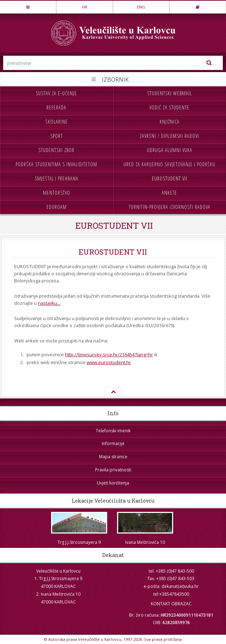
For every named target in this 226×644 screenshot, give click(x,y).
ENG (141, 7)
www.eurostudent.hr (109, 362)
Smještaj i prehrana (57, 178)
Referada (56, 107)
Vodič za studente (169, 107)
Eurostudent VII (170, 178)
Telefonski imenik (113, 431)
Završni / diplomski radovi (169, 136)
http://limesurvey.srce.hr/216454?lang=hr (109, 355)
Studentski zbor (56, 150)
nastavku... (49, 303)
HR (85, 7)
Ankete (169, 193)
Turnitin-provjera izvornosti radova (170, 207)
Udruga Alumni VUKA (170, 150)
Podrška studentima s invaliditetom (56, 164)
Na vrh (113, 392)
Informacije (113, 443)
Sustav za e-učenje (56, 93)
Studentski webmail (170, 93)
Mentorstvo (57, 193)
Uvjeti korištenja (113, 483)
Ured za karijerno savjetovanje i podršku (169, 164)
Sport (57, 136)
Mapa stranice (113, 457)
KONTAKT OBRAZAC (171, 604)
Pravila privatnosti (113, 470)
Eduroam (57, 207)
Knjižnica (170, 122)
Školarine (57, 122)
